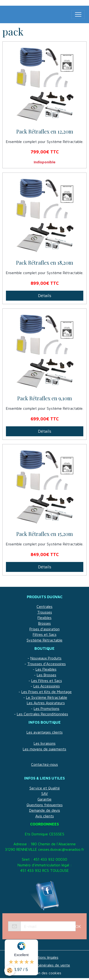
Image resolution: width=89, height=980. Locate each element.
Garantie (44, 799)
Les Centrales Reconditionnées (42, 714)
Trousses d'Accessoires (47, 664)
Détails (45, 296)
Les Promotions (47, 708)
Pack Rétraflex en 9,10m (44, 398)
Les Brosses (47, 675)
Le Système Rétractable (47, 697)
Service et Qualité (45, 788)
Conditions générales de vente (44, 965)
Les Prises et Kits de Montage (47, 692)
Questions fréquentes (45, 805)
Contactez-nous (44, 764)
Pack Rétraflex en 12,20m (45, 132)
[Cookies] (10, 970)
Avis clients (45, 816)
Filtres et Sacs (45, 634)
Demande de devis (45, 810)
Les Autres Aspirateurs (46, 703)
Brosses (44, 623)
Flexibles (44, 618)
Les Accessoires (47, 686)
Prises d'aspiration (44, 629)
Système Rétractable (44, 640)
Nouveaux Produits (46, 658)
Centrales (44, 606)
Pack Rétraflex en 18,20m (44, 263)
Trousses (45, 612)
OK (78, 926)
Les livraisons (45, 743)
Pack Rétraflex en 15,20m (44, 534)
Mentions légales (45, 957)
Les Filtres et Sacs (47, 681)
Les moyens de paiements (44, 749)
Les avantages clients (45, 732)
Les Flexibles (46, 669)
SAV (45, 793)
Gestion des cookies (44, 973)
